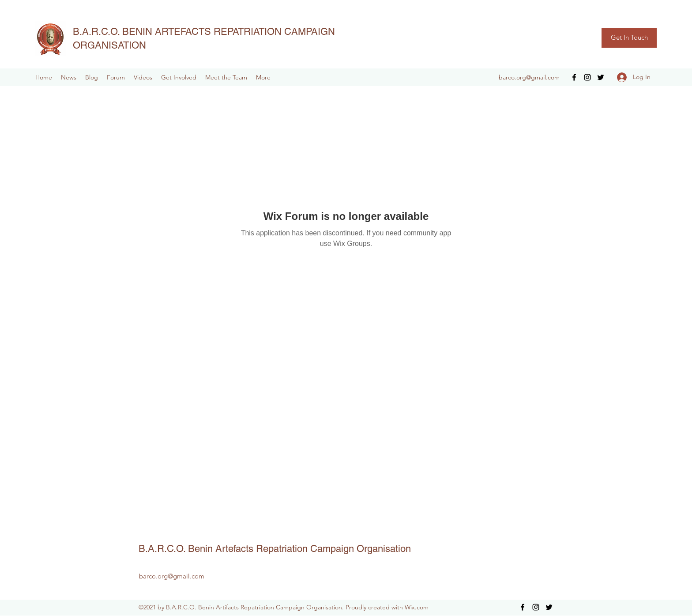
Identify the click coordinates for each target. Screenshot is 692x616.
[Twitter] (601, 77)
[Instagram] (587, 77)
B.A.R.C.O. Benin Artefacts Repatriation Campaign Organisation (275, 549)
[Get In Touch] (629, 38)
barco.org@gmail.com (529, 77)
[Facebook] (574, 77)
